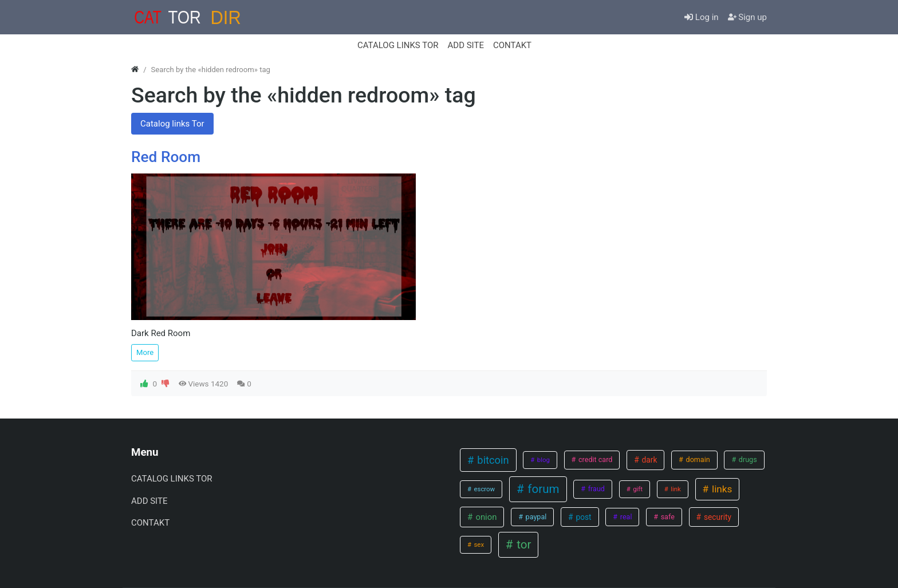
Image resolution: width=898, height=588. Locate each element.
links (721, 489)
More (145, 352)
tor (522, 544)
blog (543, 460)
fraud (596, 489)
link (675, 489)
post (582, 517)
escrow (484, 489)
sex (478, 544)
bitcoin (492, 460)
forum (542, 489)
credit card (595, 459)
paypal (535, 517)
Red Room (166, 157)
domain (697, 459)
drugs (747, 459)
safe (667, 517)
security (717, 517)
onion (485, 517)
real (625, 517)
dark (648, 460)
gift (637, 489)
